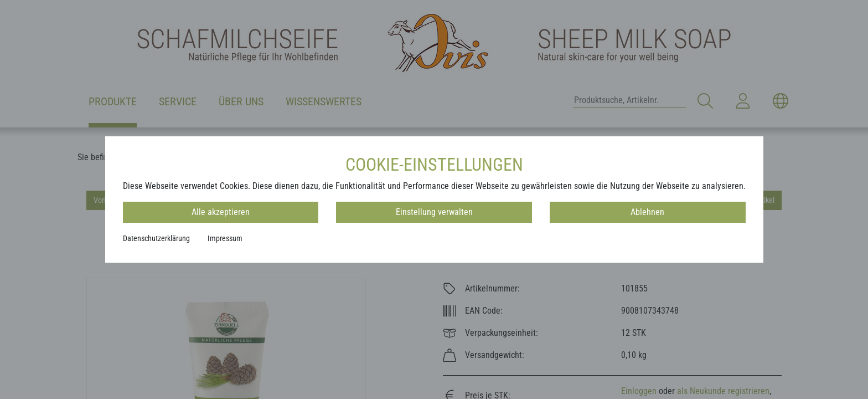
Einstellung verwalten (434, 212)
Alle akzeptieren (221, 212)
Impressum (225, 238)
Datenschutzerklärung (156, 238)
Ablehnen (647, 212)
